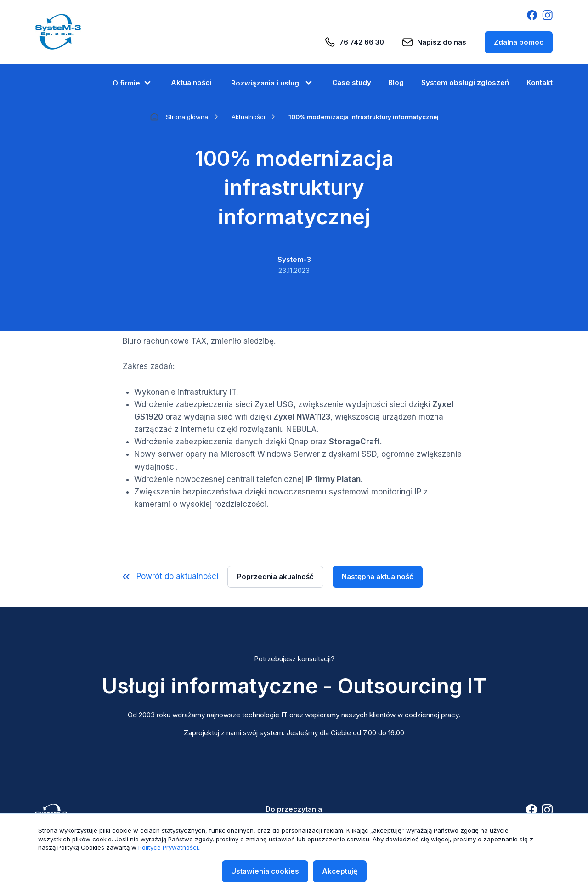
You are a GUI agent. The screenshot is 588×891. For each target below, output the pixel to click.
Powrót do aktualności (170, 576)
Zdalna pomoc (519, 42)
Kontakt (540, 82)
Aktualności (191, 82)
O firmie (132, 83)
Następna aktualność (378, 576)
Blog (396, 82)
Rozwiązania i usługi (271, 83)
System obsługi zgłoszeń (465, 82)
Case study (352, 82)
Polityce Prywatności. (169, 847)
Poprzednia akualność (275, 576)
